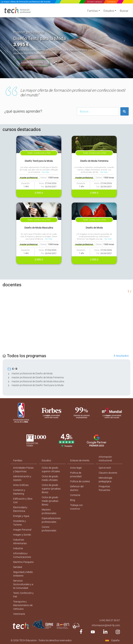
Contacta (111, 2)
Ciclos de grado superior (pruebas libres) (51, 489)
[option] (66, 41)
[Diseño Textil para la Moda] (55, 63)
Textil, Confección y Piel (23, 595)
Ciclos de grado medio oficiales (50, 478)
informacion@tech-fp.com (106, 625)
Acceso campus (95, 2)
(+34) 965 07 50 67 (110, 620)
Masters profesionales (49, 511)
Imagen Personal (22, 530)
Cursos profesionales (49, 529)
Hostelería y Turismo (19, 523)
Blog (73, 500)
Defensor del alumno (77, 488)
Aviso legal (76, 468)
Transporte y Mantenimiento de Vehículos (23, 605)
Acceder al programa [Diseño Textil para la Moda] (32, 63)
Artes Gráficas (21, 485)
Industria (18, 548)
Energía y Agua (21, 516)
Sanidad (18, 567)
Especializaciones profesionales (51, 520)
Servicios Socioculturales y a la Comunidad (23, 584)
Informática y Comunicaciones (22, 555)
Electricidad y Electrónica (20, 509)
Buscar (124, 11)
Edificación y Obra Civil (23, 501)
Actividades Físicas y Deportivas (23, 470)
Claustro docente (108, 473)
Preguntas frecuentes (104, 488)
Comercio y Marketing (19, 492)
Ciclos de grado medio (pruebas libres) (50, 501)
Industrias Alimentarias (20, 542)
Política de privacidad (76, 475)
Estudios (109, 11)
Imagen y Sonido (22, 535)
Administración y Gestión (22, 478)
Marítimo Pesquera (23, 562)
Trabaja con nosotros (76, 507)
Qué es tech (105, 468)
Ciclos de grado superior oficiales (51, 470)
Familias (93, 11)
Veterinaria (19, 614)
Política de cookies (80, 481)
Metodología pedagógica (105, 480)
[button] (9, 41)
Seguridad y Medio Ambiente (23, 574)
